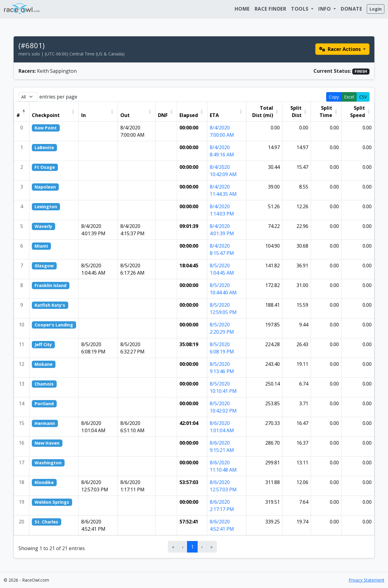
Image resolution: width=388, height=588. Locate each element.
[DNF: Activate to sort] (166, 111)
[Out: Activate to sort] (136, 111)
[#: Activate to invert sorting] (22, 111)
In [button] (84, 115)
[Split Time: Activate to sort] (326, 111)
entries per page (58, 97)
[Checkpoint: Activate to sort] (54, 111)
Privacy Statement (366, 580)
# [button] (18, 115)
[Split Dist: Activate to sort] (296, 111)
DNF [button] (163, 115)
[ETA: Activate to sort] (227, 111)
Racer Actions (341, 49)
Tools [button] (300, 9)
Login (376, 9)
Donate (351, 9)
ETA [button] (214, 115)
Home (242, 9)
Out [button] (125, 115)
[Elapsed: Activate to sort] (192, 111)
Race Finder (271, 9)
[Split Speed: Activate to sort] (358, 111)
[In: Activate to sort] (98, 111)
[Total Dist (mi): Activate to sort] (264, 111)
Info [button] (325, 9)
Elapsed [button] (189, 115)
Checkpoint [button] (46, 115)
